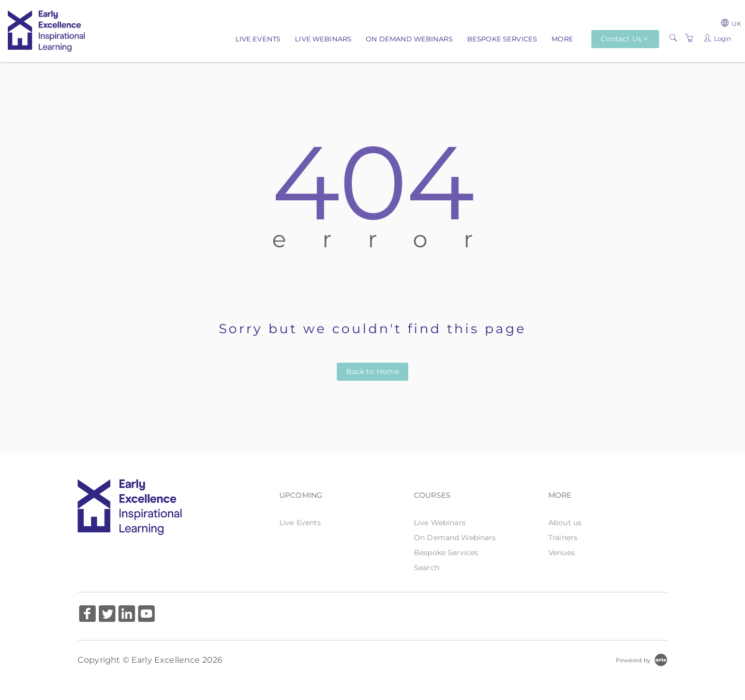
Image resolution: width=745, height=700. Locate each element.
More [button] (562, 39)
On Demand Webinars (409, 39)
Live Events (258, 39)
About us (565, 523)
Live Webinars (323, 39)
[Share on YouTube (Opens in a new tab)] (146, 615)
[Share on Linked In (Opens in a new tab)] (127, 615)
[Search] (673, 38)
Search (427, 568)
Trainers (563, 538)
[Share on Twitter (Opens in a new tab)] (107, 615)
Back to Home (373, 371)
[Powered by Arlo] (642, 660)
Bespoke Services (502, 39)
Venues (562, 553)
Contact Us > (624, 39)
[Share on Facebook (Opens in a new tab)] (87, 615)
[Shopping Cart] (689, 38)
